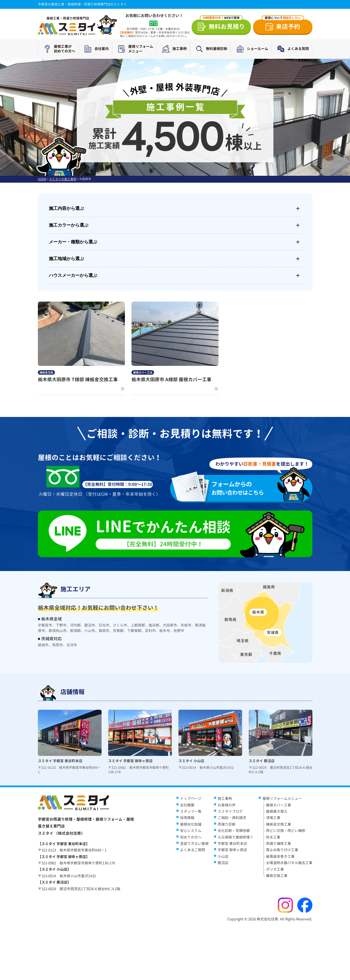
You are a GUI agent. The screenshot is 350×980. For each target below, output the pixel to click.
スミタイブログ (230, 811)
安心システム (191, 831)
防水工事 (273, 837)
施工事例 (173, 49)
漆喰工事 (273, 818)
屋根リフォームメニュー (134, 49)
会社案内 (95, 49)
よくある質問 (292, 49)
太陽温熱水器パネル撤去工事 (289, 863)
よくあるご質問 (193, 850)
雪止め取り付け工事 (282, 850)
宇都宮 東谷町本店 (232, 843)
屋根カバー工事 (278, 805)
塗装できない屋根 (194, 843)
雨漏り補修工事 (278, 843)
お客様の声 (227, 805)
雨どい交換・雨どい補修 (286, 831)
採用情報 (187, 818)
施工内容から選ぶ (175, 208)
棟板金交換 (46, 372)
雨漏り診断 (227, 824)
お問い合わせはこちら (245, 488)
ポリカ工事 (275, 869)
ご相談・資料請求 (232, 818)
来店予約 (283, 25)
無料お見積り (222, 25)
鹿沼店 (223, 863)
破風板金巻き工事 (280, 856)
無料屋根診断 (210, 49)
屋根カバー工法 (143, 372)
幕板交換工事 (277, 876)
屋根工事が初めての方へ (58, 49)
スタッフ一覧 (191, 811)
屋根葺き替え (277, 811)
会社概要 (187, 805)
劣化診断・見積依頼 (234, 831)
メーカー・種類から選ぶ (175, 242)
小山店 (223, 856)
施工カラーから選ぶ (175, 225)
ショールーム (251, 49)
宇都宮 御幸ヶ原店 (232, 850)
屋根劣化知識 (191, 824)
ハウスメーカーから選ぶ (175, 275)
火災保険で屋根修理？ (236, 837)
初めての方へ (191, 837)
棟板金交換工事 (278, 824)
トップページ (191, 798)
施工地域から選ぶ (175, 259)
